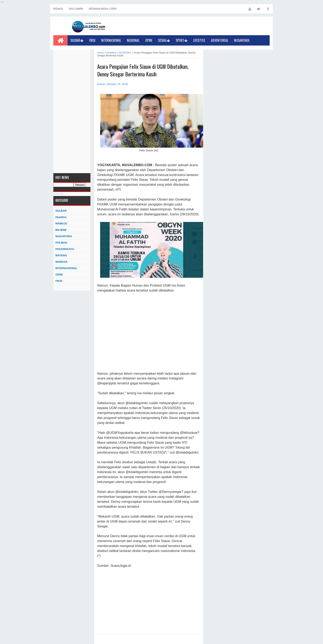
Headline (61, 217)
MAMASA (61, 262)
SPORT (182, 40)
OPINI (149, 40)
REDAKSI (58, 9)
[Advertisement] (72, 111)
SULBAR (77, 40)
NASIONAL (133, 40)
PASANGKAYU (65, 249)
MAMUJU (61, 223)
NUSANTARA (242, 40)
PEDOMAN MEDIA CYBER (103, 9)
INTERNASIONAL (111, 40)
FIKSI (92, 40)
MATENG (61, 255)
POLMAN (61, 243)
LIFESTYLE (199, 40)
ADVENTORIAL (220, 40)
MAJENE (61, 230)
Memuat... (60, 194)
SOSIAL (164, 40)
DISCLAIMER (76, 9)
